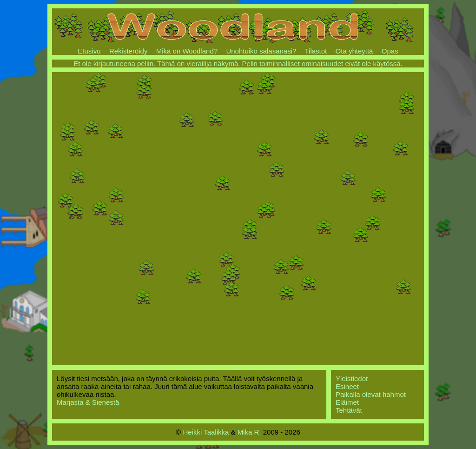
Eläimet (347, 402)
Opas (390, 51)
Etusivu (89, 51)
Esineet (347, 386)
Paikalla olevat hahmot (371, 394)
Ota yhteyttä (354, 51)
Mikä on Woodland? (187, 51)
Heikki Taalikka (206, 432)
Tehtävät (349, 410)
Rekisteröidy (129, 51)
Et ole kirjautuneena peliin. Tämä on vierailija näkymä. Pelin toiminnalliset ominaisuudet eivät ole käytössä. (238, 64)
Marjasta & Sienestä (88, 402)
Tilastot (316, 51)
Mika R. (249, 432)
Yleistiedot (352, 379)
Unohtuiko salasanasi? (261, 51)
